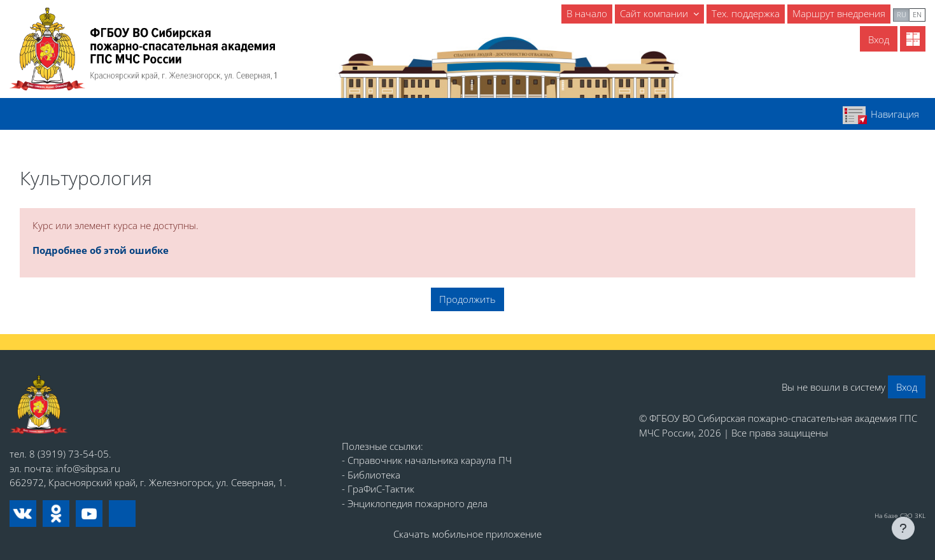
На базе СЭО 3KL (900, 515)
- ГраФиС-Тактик (378, 489)
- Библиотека (371, 475)
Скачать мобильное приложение (467, 534)
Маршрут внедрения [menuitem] (839, 13)
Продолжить (467, 299)
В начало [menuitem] (587, 13)
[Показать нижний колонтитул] (903, 528)
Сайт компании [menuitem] (655, 13)
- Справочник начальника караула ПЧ (427, 460)
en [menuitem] (917, 14)
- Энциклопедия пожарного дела (415, 503)
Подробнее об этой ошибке (101, 250)
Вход (879, 39)
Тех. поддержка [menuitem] (746, 13)
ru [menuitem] (902, 14)
